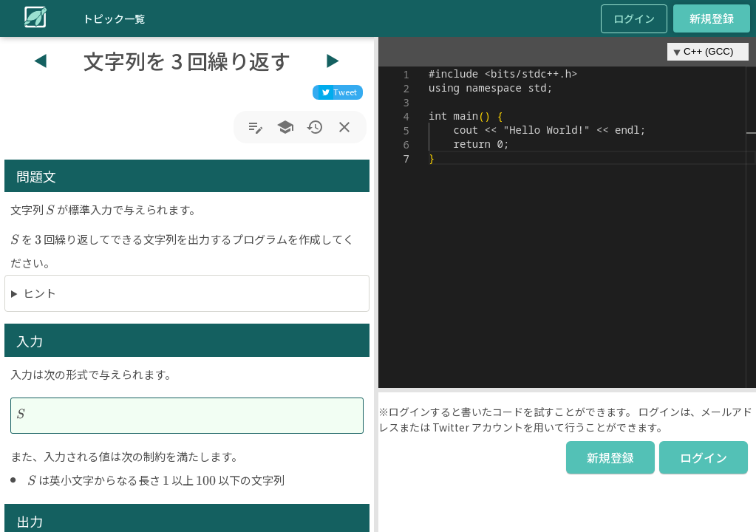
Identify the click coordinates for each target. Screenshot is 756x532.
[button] (376, 284)
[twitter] (338, 92)
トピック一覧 (114, 18)
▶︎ (333, 60)
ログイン (634, 18)
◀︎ (41, 60)
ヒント (40, 293)
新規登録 (712, 18)
